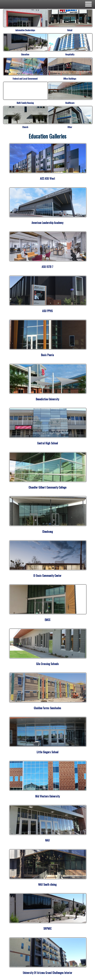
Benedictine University (47, 399)
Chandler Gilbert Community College (47, 487)
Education (25, 54)
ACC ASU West (47, 178)
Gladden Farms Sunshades (47, 708)
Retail (70, 30)
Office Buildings (70, 79)
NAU (47, 840)
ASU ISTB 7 (47, 267)
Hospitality (70, 54)
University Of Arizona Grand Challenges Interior (47, 973)
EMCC (47, 620)
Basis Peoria (47, 355)
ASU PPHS (47, 311)
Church (25, 127)
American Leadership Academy (47, 223)
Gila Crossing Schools (47, 664)
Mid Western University (47, 796)
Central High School (47, 443)
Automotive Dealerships (25, 30)
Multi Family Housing (25, 103)
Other (70, 127)
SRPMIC (47, 929)
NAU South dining (47, 884)
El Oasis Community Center (47, 576)
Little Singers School (47, 752)
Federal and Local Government (25, 79)
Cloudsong (47, 532)
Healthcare (70, 103)
